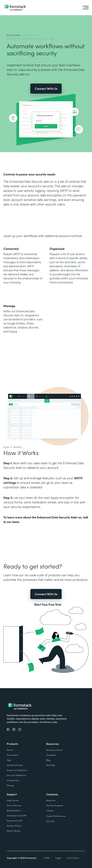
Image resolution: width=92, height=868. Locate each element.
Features (30, 35)
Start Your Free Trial (48, 604)
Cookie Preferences (56, 816)
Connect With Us (46, 88)
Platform (14, 35)
